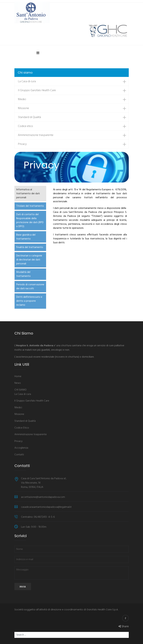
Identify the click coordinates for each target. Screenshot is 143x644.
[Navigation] (38, 52)
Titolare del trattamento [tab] (30, 206)
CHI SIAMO (20, 390)
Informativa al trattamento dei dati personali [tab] (28, 194)
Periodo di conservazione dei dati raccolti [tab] (30, 287)
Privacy (22, 144)
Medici (22, 99)
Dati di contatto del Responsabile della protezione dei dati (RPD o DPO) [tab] (30, 220)
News (18, 383)
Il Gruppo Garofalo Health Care (37, 90)
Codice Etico (22, 428)
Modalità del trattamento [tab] (23, 274)
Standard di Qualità (29, 117)
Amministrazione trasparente (36, 135)
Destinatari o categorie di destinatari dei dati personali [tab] (29, 260)
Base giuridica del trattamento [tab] (26, 237)
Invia (23, 587)
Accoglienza (21, 448)
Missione (23, 108)
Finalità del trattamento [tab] (30, 247)
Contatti (19, 455)
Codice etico (25, 126)
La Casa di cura (27, 81)
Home (18, 377)
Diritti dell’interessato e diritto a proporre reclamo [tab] (29, 301)
